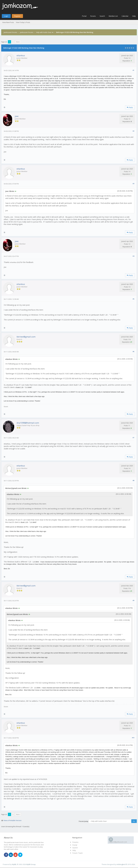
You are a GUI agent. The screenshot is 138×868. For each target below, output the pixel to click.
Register (17, 16)
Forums (93, 16)
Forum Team (77, 853)
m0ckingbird (121, 864)
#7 (133, 438)
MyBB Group (31, 864)
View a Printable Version (13, 820)
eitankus (21, 55)
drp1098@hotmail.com (28, 423)
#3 (133, 184)
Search (102, 16)
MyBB (14, 864)
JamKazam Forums (10, 32)
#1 (133, 70)
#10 (133, 738)
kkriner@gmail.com (26, 337)
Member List (113, 16)
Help (134, 16)
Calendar (125, 16)
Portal (84, 16)
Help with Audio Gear (44, 32)
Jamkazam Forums (27, 32)
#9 (133, 600)
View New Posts (8, 22)
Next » (18, 42)
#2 (133, 131)
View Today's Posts (23, 22)
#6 (133, 351)
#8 (133, 480)
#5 (133, 299)
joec (17, 116)
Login (6, 16)
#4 (133, 256)
